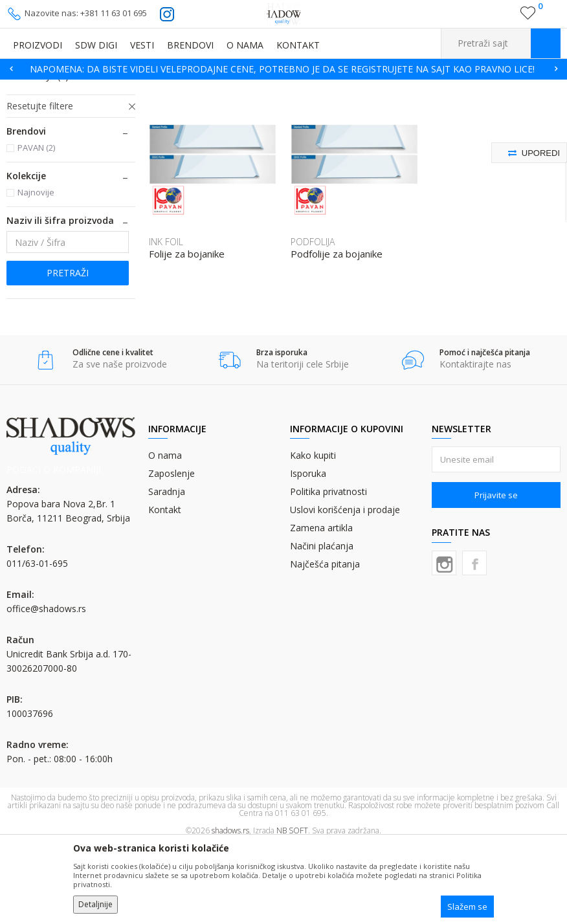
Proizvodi (71, 88)
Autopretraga (398, 107)
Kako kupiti (313, 535)
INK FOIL (32, 140)
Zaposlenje (172, 553)
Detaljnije (95, 904)
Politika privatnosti (328, 571)
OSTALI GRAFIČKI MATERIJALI (149, 88)
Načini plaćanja (322, 625)
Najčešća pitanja (325, 643)
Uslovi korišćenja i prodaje (345, 589)
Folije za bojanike (187, 334)
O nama (165, 535)
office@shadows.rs (46, 688)
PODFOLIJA (38, 156)
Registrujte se (500, 18)
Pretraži (68, 352)
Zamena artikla (321, 607)
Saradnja (167, 571)
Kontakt (165, 589)
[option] (283, 69)
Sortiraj (455, 107)
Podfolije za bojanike (337, 334)
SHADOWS (26, 88)
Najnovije (36, 272)
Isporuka (308, 553)
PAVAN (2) (36, 227)
